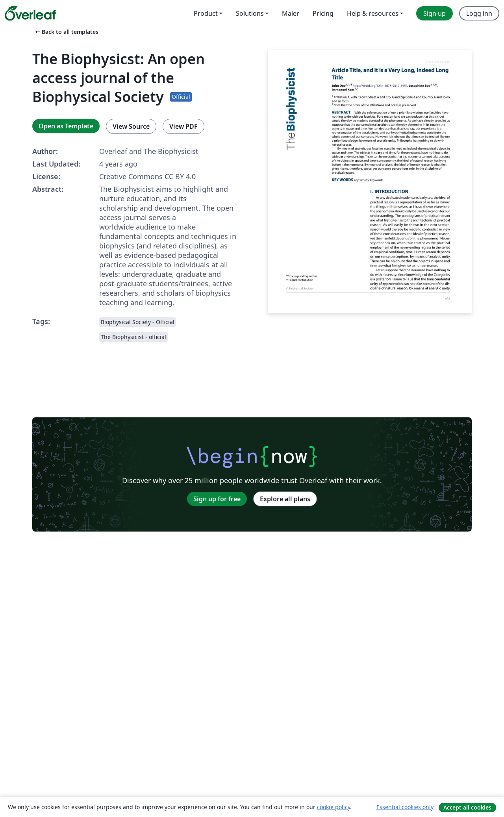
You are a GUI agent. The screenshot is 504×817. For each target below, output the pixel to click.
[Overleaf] (30, 13)
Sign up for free (217, 499)
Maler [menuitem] (291, 13)
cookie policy (334, 807)
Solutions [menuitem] (250, 13)
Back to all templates (66, 32)
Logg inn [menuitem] (479, 13)
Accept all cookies (467, 807)
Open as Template (66, 126)
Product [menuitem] (206, 13)
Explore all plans (285, 499)
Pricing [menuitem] (323, 13)
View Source (131, 126)
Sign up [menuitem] (435, 13)
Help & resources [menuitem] (373, 13)
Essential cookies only (405, 807)
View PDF (183, 126)
